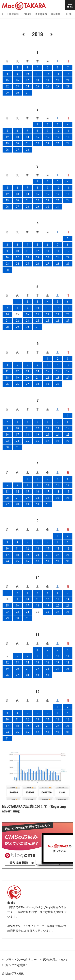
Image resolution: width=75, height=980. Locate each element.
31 (27, 93)
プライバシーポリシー (21, 960)
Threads (27, 14)
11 (37, 74)
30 (17, 93)
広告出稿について (56, 960)
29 (7, 93)
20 (58, 80)
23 (17, 86)
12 (48, 74)
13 (58, 74)
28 (68, 86)
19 (48, 80)
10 (27, 74)
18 (37, 80)
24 (27, 86)
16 (17, 80)
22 (7, 86)
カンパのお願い (16, 965)
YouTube (56, 14)
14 (68, 74)
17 (27, 80)
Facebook (13, 14)
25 (37, 86)
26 (48, 86)
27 (58, 86)
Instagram (41, 14)
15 (7, 80)
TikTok (68, 14)
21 (68, 80)
